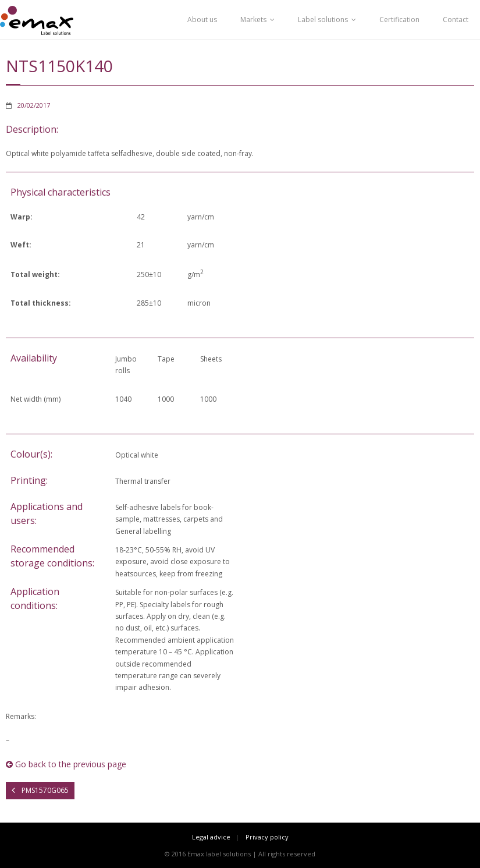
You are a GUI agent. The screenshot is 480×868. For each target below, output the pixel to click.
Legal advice (211, 837)
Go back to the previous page (66, 764)
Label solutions (323, 20)
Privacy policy (267, 837)
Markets (253, 20)
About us (202, 20)
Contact (456, 20)
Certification (399, 20)
